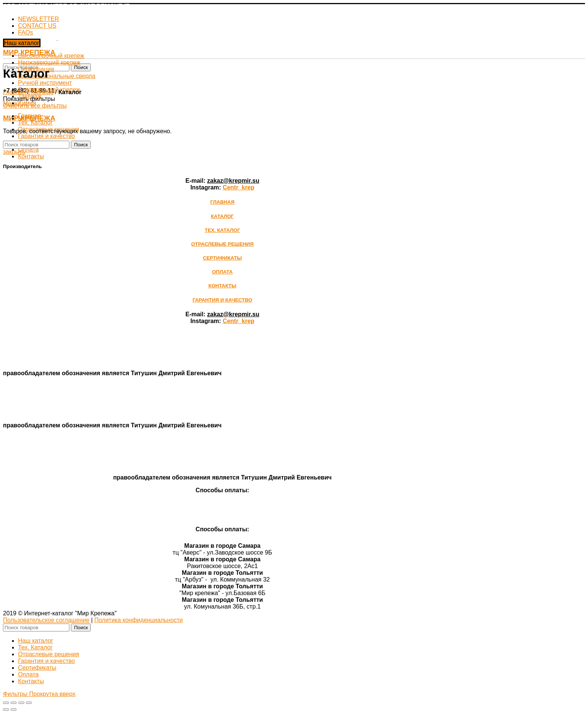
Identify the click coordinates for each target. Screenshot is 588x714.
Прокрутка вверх (52, 694)
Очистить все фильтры (35, 106)
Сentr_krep (238, 187)
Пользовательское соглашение (46, 620)
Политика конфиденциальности (139, 620)
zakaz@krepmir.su (233, 181)
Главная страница (28, 92)
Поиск (81, 67)
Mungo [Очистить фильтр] (27, 118)
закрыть (14, 152)
